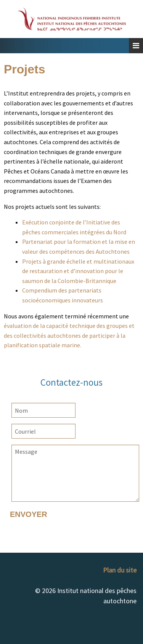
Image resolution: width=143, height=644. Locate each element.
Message (75, 473)
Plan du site (120, 570)
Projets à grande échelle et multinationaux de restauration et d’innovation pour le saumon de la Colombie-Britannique (78, 271)
